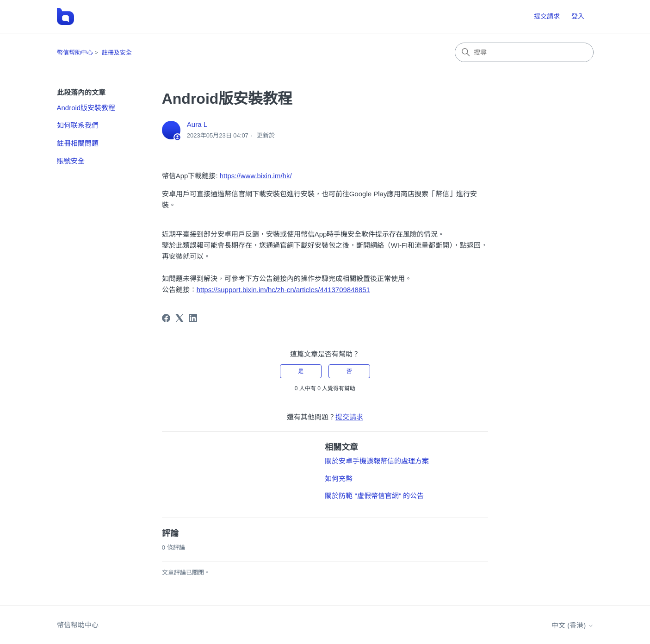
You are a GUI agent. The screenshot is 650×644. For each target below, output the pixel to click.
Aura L (197, 124)
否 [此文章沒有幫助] (349, 371)
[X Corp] (180, 318)
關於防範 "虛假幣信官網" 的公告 (374, 496)
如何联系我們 (78, 125)
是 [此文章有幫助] (301, 371)
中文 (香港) (572, 625)
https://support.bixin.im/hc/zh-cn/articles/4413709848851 (283, 290)
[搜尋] (524, 52)
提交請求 (547, 16)
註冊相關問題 (78, 143)
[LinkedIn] (193, 318)
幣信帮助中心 (75, 53)
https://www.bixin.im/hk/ (256, 176)
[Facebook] (166, 318)
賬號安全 (71, 161)
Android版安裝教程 (86, 108)
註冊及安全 (117, 53)
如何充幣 (339, 478)
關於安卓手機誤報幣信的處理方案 (377, 461)
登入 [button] (578, 16)
